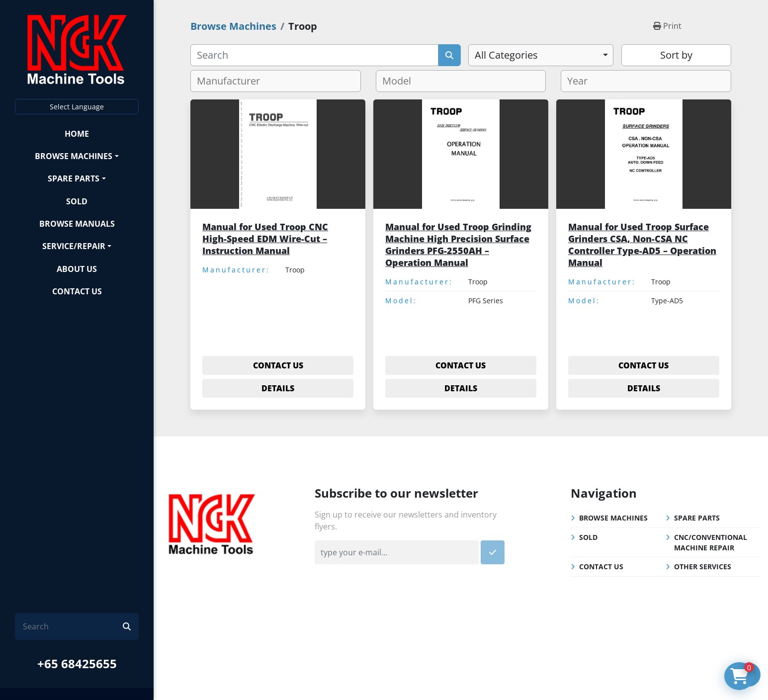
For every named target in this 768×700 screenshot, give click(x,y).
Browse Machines (74, 156)
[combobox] (541, 55)
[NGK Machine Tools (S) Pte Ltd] (212, 523)
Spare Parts (74, 178)
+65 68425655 (77, 663)
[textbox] (232, 81)
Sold (77, 201)
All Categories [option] (506, 55)
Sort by (676, 55)
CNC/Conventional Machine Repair (711, 542)
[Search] (73, 626)
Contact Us (77, 291)
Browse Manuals (77, 224)
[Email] (397, 552)
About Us (77, 269)
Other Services (703, 567)
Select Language (77, 107)
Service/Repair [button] (74, 246)
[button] (77, 156)
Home (77, 134)
